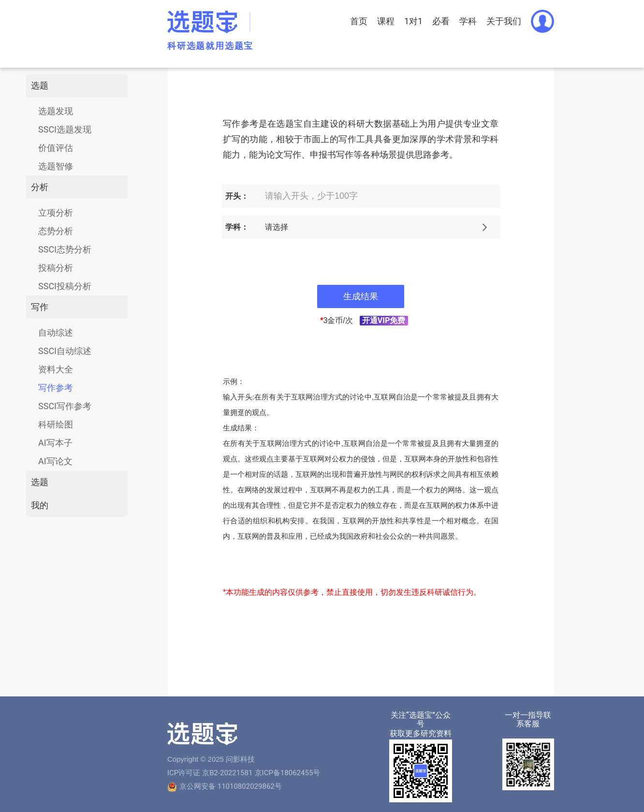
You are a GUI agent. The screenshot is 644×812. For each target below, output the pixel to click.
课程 (386, 21)
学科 (468, 21)
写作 (40, 307)
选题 (40, 85)
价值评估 (56, 148)
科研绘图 (56, 424)
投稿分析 (56, 268)
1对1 (413, 21)
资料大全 (56, 369)
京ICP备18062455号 (288, 773)
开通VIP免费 (384, 320)
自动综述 (56, 332)
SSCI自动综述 (65, 351)
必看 (441, 21)
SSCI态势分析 (65, 249)
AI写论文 (55, 461)
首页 (359, 21)
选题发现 (56, 111)
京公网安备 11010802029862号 (231, 786)
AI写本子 (55, 443)
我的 (40, 505)
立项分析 (56, 213)
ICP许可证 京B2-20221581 (210, 773)
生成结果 (361, 296)
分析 (40, 187)
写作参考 (56, 388)
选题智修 (56, 166)
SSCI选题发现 (65, 129)
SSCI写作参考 (65, 406)
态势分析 (56, 231)
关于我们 (504, 21)
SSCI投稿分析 (65, 286)
